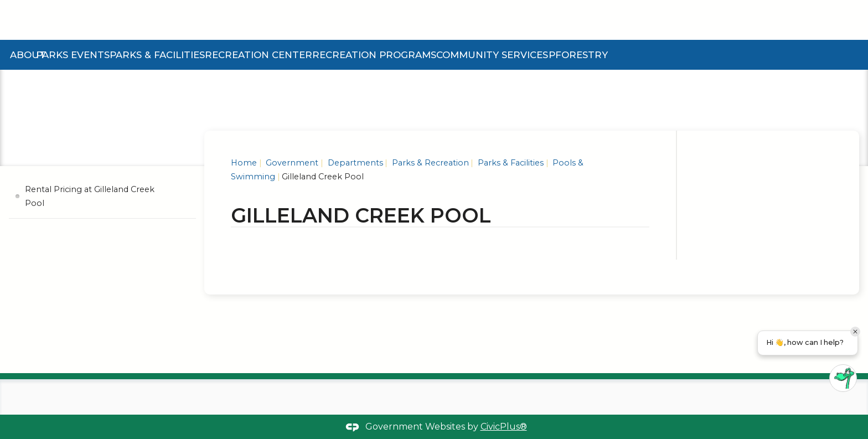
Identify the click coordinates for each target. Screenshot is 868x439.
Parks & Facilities (157, 55)
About (28, 55)
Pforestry (578, 55)
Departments (354, 163)
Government (291, 163)
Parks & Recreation (429, 163)
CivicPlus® (504, 427)
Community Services (492, 55)
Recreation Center (259, 55)
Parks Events (73, 55)
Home (244, 163)
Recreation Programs (374, 55)
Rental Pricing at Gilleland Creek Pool (90, 196)
